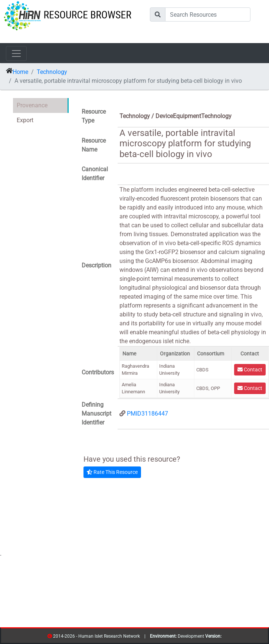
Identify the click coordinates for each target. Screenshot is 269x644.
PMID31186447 (147, 414)
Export (25, 120)
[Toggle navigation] (16, 53)
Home (20, 72)
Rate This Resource (112, 472)
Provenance (32, 105)
